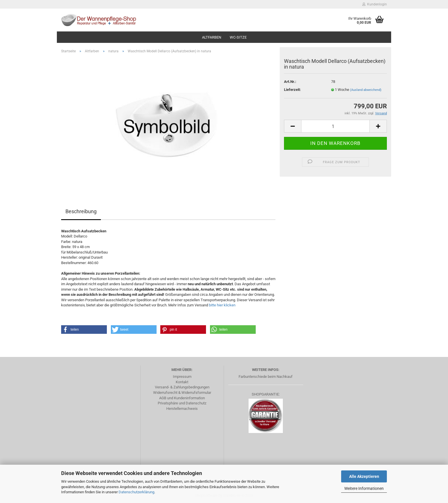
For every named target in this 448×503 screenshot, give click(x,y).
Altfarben (212, 37)
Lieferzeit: (292, 90)
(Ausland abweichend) (366, 90)
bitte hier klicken (222, 305)
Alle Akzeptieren (364, 476)
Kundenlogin (375, 4)
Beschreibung (81, 211)
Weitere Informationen (364, 488)
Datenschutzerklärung (136, 492)
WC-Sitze (238, 37)
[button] (84, 330)
